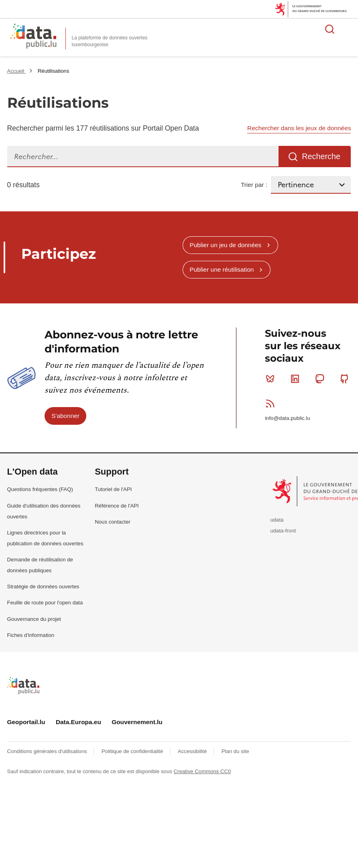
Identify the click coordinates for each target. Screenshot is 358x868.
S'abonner (65, 416)
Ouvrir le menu (348, 29)
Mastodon (321, 379)
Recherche (321, 156)
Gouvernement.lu (137, 722)
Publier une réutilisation (222, 269)
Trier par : (254, 185)
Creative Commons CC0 (202, 771)
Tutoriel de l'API (113, 489)
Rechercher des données (330, 29)
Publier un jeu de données (225, 245)
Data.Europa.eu (78, 722)
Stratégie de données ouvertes (43, 587)
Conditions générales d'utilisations (48, 751)
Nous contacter (113, 522)
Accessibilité (193, 751)
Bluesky (272, 379)
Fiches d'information (31, 635)
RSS (272, 403)
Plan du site (235, 751)
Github (346, 379)
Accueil (16, 71)
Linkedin (297, 379)
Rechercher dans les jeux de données (299, 128)
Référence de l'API (117, 506)
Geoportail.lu (26, 722)
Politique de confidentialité (133, 751)
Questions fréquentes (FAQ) (40, 489)
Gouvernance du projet (34, 619)
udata (277, 520)
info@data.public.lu (287, 418)
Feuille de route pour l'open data (45, 603)
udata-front (283, 531)
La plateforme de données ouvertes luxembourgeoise (110, 41)
